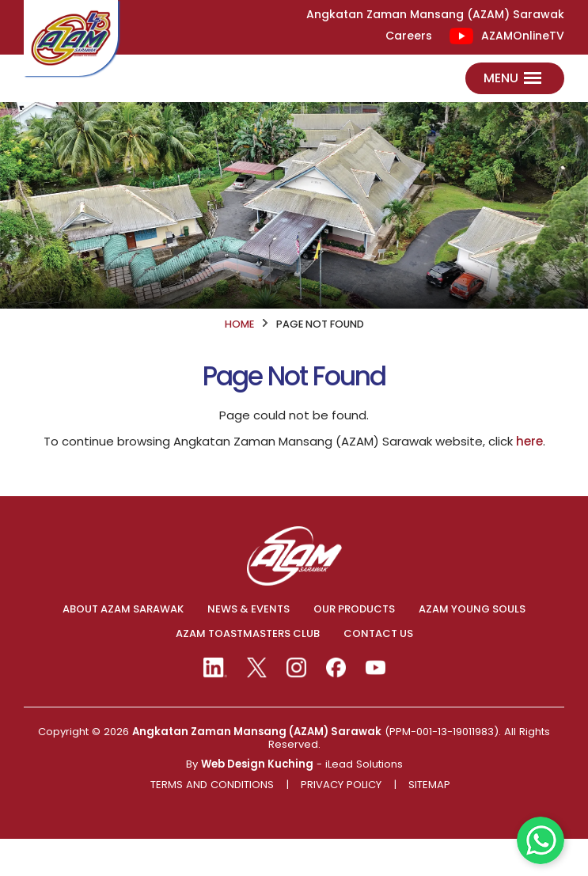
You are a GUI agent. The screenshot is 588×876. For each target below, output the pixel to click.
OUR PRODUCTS (354, 647)
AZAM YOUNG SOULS (472, 647)
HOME (239, 360)
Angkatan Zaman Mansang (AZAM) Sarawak (257, 769)
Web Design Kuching (257, 801)
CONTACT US (378, 671)
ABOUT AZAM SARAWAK (123, 647)
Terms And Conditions (212, 822)
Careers (409, 36)
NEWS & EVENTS (248, 647)
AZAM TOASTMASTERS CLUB (248, 671)
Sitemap (429, 822)
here (529, 478)
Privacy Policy (341, 822)
